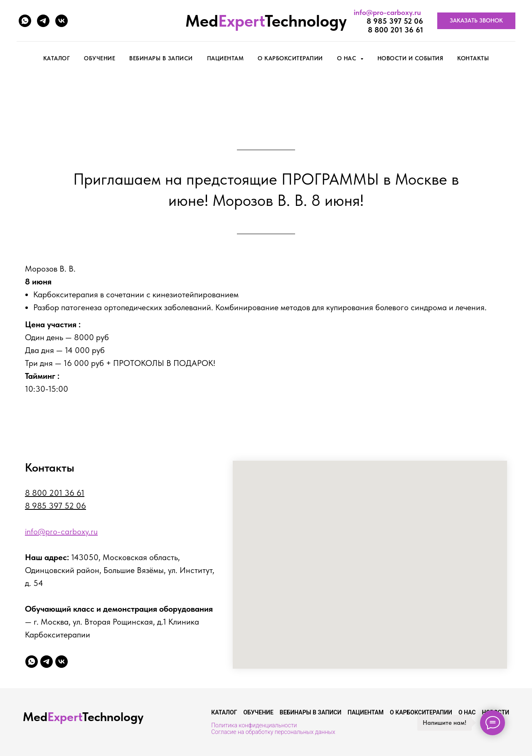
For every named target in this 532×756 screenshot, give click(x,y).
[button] (476, 21)
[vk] (62, 21)
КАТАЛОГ (57, 58)
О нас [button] (348, 58)
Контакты (473, 58)
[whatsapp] (25, 21)
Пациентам (225, 58)
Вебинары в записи (161, 58)
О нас (467, 712)
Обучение (100, 58)
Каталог (224, 712)
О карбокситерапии (290, 58)
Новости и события (410, 58)
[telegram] (43, 21)
